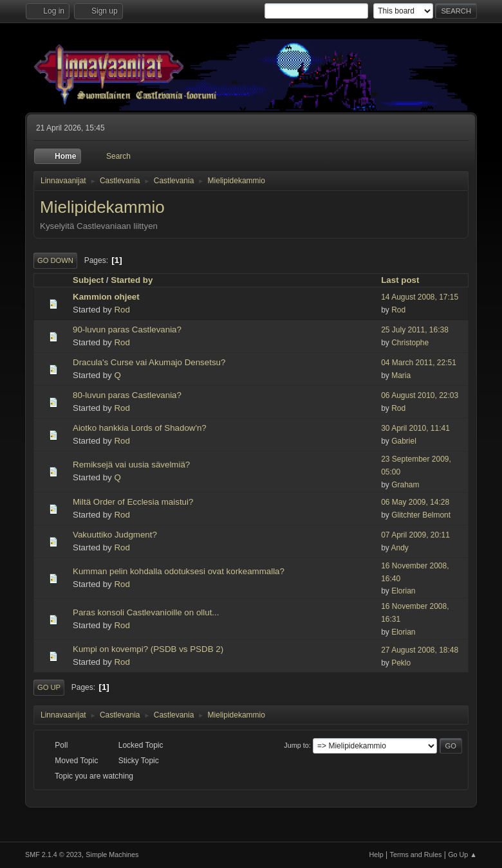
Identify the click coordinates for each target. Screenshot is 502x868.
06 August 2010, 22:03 (420, 395)
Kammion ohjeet (106, 297)
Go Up (49, 687)
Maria (401, 375)
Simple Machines (112, 854)
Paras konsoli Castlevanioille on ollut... (146, 612)
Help (376, 854)
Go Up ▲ (462, 854)
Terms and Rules (416, 854)
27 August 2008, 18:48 (420, 650)
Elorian (403, 591)
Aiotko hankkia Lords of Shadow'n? (140, 428)
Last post (406, 280)
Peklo (401, 663)
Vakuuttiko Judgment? (115, 535)
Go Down (55, 260)
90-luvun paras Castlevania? (127, 330)
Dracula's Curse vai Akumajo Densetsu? (149, 362)
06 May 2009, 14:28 (415, 502)
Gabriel (404, 441)
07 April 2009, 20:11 (415, 535)
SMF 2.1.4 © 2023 (53, 854)
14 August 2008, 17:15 (420, 297)
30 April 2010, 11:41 (415, 428)
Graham (405, 485)
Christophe (410, 343)
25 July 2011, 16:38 (415, 330)
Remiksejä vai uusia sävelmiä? (131, 465)
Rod (122, 310)
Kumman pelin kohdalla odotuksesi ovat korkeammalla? (179, 571)
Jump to (296, 745)
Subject (88, 280)
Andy (400, 548)
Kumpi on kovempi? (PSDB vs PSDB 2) (148, 649)
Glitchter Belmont (421, 515)
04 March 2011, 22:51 (419, 363)
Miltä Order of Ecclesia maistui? (133, 502)
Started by (132, 280)
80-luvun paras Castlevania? (127, 395)
